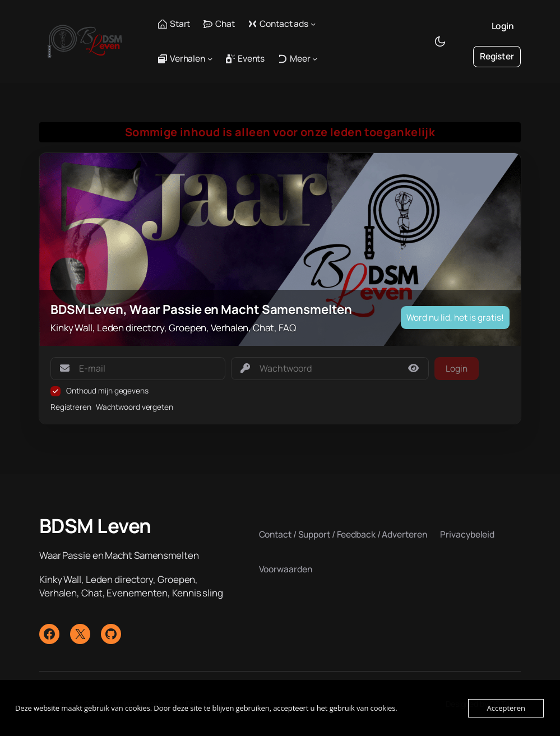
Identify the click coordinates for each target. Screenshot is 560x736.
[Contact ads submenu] (313, 24)
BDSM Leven (95, 526)
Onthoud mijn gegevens (107, 391)
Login (503, 26)
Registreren (71, 407)
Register (497, 56)
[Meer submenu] (315, 59)
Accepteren (506, 708)
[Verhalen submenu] (210, 59)
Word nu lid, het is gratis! (455, 318)
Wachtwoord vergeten (135, 407)
